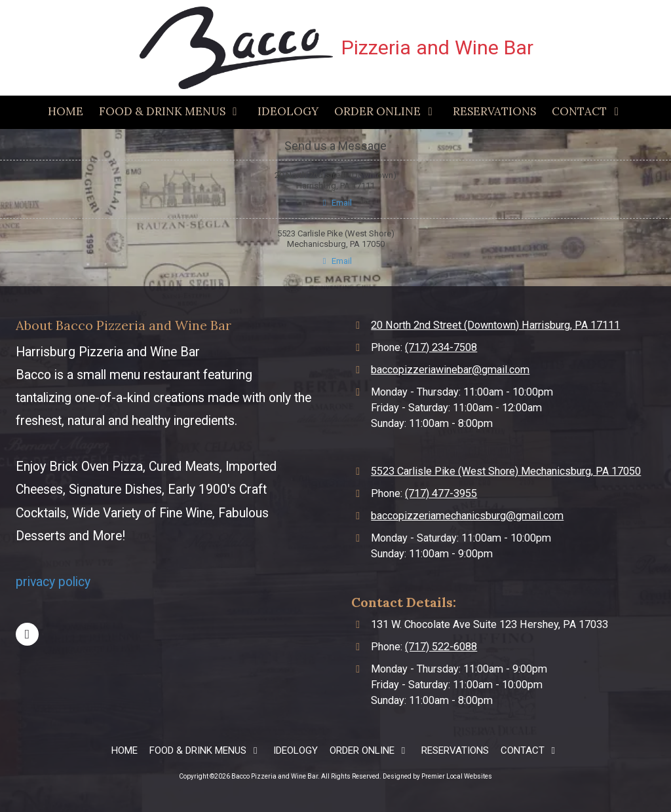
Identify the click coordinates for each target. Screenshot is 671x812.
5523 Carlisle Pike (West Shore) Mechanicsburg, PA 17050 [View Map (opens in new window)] (506, 471)
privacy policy (53, 582)
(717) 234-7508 (441, 347)
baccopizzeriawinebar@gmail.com (450, 370)
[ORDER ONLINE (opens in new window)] (386, 112)
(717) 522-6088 (441, 647)
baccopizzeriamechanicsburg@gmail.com (467, 516)
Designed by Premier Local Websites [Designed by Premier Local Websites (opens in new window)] (437, 776)
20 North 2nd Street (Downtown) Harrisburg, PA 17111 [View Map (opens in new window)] (495, 325)
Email (335, 203)
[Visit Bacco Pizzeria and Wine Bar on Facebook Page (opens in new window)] (27, 634)
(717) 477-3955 (441, 493)
